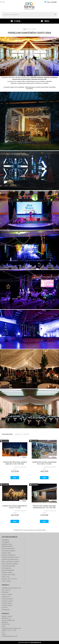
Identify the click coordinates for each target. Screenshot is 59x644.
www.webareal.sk (36, 642)
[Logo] (29, 6)
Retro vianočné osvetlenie (10, 564)
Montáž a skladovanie (9, 555)
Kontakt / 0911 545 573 (9, 579)
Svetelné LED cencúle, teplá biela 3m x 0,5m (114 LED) (15, 507)
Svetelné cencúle (7, 601)
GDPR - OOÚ (6, 577)
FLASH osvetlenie (7, 599)
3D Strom (5, 608)
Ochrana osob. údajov (9, 575)
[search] (55, 14)
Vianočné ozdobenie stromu (11, 557)
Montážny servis (7, 544)
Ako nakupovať (6, 568)
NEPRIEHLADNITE (7, 546)
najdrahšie (27, 434)
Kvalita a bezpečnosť (8, 549)
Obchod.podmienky (8, 570)
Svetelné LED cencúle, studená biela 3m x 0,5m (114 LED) (44, 463)
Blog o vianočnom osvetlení (10, 562)
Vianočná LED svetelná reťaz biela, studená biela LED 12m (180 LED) (44, 507)
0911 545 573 (6, 590)
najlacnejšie (18, 434)
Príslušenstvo (6, 610)
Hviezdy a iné (6, 597)
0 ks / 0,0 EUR (52, 2)
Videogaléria (6, 542)
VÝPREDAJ (5, 592)
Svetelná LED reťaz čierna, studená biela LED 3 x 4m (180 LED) (15, 463)
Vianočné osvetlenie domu (10, 559)
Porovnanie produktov (9, 551)
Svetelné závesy (7, 605)
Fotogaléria (5, 540)
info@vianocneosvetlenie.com (11, 588)
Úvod (25, 29)
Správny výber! (6, 553)
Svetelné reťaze (7, 603)
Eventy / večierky (7, 595)
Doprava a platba (7, 572)
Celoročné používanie (8, 566)
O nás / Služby (6, 581)
